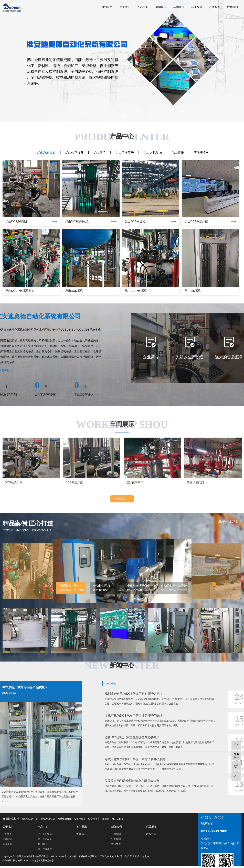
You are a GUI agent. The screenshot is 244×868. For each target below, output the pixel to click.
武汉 (137, 856)
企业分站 (7, 860)
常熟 (117, 856)
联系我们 (232, 7)
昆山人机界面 (153, 153)
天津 (132, 856)
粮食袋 (106, 819)
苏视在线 (83, 856)
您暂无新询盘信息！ (46, 860)
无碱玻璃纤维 (65, 819)
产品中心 (143, 7)
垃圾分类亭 (80, 819)
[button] (120, 115)
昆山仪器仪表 (125, 153)
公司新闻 (116, 834)
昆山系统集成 (46, 153)
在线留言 (215, 7)
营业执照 (7, 844)
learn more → (229, 654)
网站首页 (107, 7)
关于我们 (125, 7)
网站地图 (18, 860)
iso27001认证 (48, 819)
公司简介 (7, 834)
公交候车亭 (94, 819)
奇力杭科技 (118, 819)
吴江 (127, 856)
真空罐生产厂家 (30, 819)
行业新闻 (116, 839)
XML (32, 860)
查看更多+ (201, 153)
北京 (147, 856)
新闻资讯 (197, 7)
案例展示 (161, 7)
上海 (142, 856)
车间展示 (179, 7)
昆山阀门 (99, 153)
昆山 (122, 856)
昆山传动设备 (74, 153)
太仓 (112, 856)
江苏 (102, 856)
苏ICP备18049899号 (56, 856)
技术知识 (116, 844)
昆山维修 (178, 153)
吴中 (107, 856)
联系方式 (151, 834)
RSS (26, 860)
